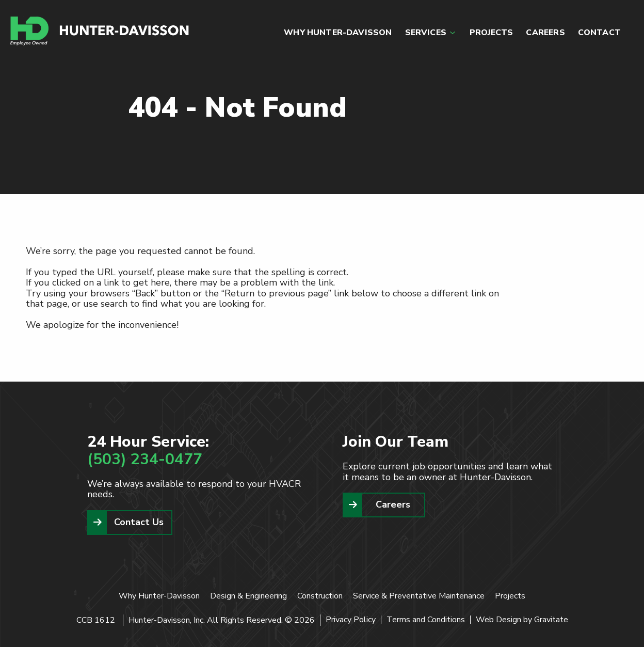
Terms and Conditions (426, 620)
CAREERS (545, 33)
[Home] (100, 31)
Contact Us (139, 522)
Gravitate (551, 620)
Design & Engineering (248, 596)
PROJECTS (491, 33)
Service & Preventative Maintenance (419, 596)
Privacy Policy (351, 620)
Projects (510, 596)
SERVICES (426, 33)
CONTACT (599, 33)
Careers (393, 504)
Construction (320, 596)
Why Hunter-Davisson (159, 596)
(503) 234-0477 (145, 459)
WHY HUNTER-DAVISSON (338, 33)
